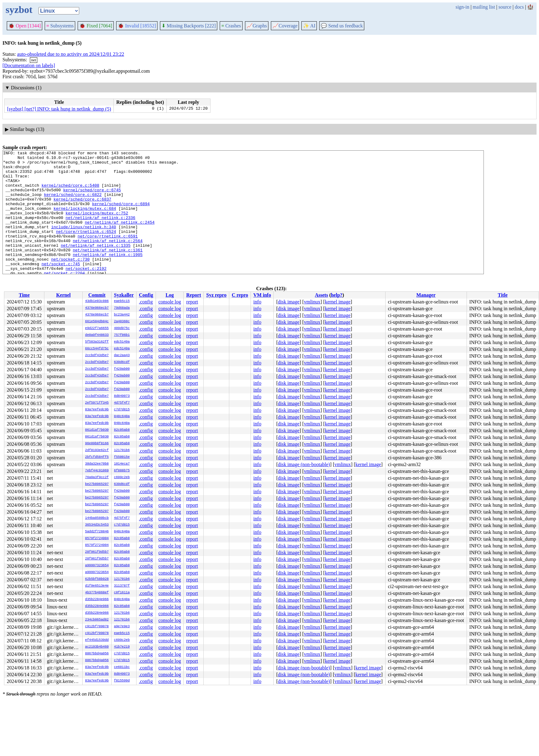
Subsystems (60, 26)
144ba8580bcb (97, 518)
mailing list (484, 7)
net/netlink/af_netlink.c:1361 (108, 270)
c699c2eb (122, 478)
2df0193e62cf (97, 450)
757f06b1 (122, 335)
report (192, 302)
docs (519, 7)
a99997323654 (97, 566)
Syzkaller (124, 295)
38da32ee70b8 (97, 464)
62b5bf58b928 (97, 579)
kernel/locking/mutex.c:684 (85, 220)
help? (337, 295)
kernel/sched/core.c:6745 (92, 198)
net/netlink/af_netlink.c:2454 (120, 237)
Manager (426, 295)
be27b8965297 (97, 484)
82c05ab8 (122, 430)
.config (146, 302)
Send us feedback (342, 26)
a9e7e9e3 (122, 627)
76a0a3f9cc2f (97, 478)
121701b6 (122, 450)
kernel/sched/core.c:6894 (121, 215)
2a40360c (122, 322)
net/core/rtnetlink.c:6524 (86, 248)
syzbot (19, 10)
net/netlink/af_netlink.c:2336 (100, 231)
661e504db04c (97, 322)
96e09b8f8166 (97, 444)
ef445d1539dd (97, 640)
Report (194, 295)
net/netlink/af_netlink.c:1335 (96, 265)
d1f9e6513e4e (97, 586)
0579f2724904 (97, 539)
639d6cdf (122, 362)
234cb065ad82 (97, 620)
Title (503, 295)
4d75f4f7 (122, 403)
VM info (262, 295)
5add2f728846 (97, 532)
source (505, 7)
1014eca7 (122, 464)
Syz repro (216, 295)
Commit (97, 295)
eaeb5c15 (122, 301)
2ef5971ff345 (97, 403)
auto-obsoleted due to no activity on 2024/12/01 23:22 (71, 54)
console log (170, 302)
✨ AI (309, 26)
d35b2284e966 (97, 600)
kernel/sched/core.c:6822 (73, 204)
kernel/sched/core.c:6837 (82, 209)
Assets (322, 295)
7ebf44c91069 (97, 471)
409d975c (122, 328)
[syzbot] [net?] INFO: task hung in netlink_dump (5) (59, 109)
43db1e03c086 (97, 301)
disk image (289, 302)
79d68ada (122, 308)
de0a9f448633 (97, 335)
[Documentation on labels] (29, 65)
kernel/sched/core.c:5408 (70, 193)
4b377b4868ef (97, 593)
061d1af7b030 (97, 430)
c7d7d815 (122, 410)
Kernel (63, 295)
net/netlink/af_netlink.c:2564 (108, 259)
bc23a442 (122, 315)
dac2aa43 (122, 356)
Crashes (231, 26)
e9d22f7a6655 (97, 328)
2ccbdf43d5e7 (97, 356)
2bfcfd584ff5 (97, 457)
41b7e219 (122, 647)
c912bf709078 (97, 627)
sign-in (462, 7)
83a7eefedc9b (97, 410)
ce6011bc (122, 667)
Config (146, 295)
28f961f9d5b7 (97, 552)
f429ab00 (122, 369)
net (34, 60)
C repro (240, 295)
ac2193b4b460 (97, 647)
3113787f (122, 586)
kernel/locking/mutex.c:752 (97, 226)
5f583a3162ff (97, 342)
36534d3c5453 (97, 525)
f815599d (122, 681)
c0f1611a (122, 593)
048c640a (122, 417)
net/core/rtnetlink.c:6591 (108, 254)
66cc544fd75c (97, 349)
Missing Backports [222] (189, 26)
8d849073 (122, 396)
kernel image (338, 302)
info (257, 302)
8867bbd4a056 (97, 654)
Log (170, 295)
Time (24, 295)
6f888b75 (122, 471)
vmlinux (312, 302)
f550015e (122, 457)
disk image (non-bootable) (304, 464)
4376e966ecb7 (97, 308)
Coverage (285, 26)
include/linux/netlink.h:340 (84, 242)
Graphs (257, 26)
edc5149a (122, 342)
